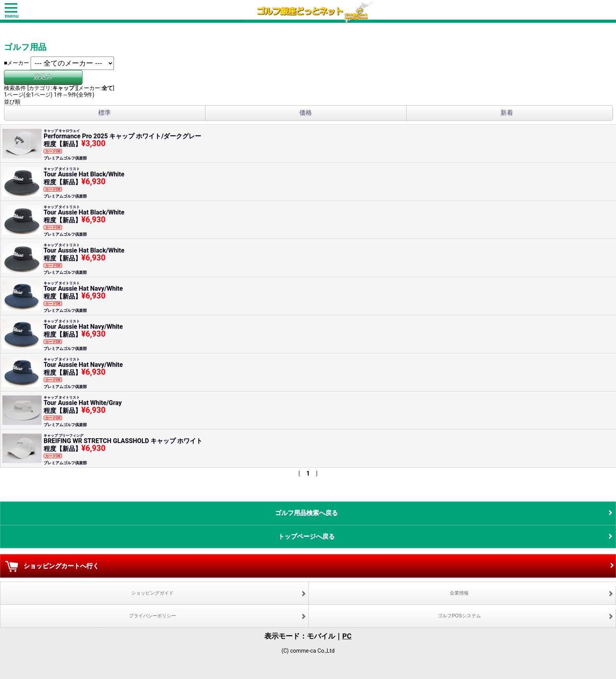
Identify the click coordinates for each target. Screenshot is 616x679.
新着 (507, 113)
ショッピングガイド (152, 593)
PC (347, 636)
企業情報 (459, 593)
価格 (306, 113)
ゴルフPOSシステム (459, 616)
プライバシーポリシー (152, 616)
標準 (104, 113)
